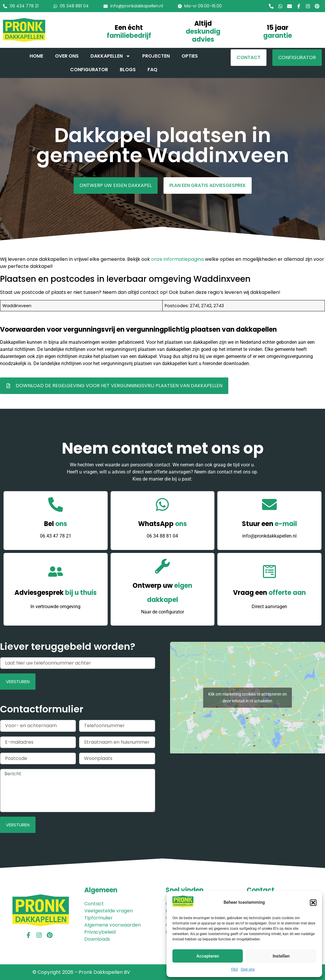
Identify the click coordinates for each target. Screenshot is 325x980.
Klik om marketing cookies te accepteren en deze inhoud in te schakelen (248, 697)
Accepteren (208, 956)
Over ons (248, 969)
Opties (190, 56)
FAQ (235, 969)
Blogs (128, 70)
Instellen (281, 956)
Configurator (89, 70)
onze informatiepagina (177, 259)
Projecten (156, 56)
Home (36, 56)
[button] (313, 903)
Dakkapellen (110, 56)
